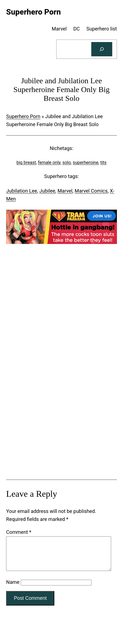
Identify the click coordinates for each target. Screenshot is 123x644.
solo (66, 163)
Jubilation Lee (22, 191)
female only (49, 163)
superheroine (86, 163)
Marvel (65, 191)
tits (104, 163)
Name (13, 589)
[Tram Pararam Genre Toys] (61, 458)
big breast (26, 163)
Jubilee (47, 191)
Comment (19, 532)
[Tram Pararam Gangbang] (61, 242)
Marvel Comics (91, 191)
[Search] (102, 49)
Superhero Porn (23, 116)
